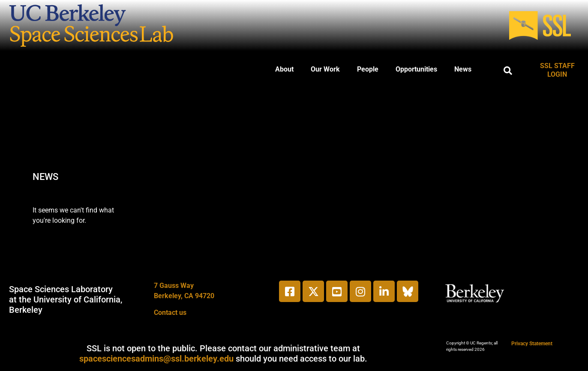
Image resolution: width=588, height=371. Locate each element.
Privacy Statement (532, 344)
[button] (508, 71)
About (284, 69)
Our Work (325, 69)
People (368, 69)
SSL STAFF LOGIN (557, 70)
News (463, 69)
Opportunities (416, 69)
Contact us (170, 313)
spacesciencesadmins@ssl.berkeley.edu (156, 359)
